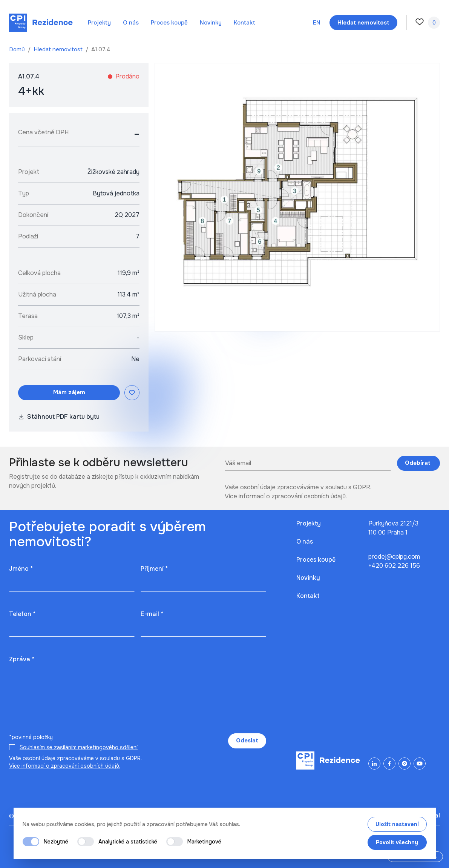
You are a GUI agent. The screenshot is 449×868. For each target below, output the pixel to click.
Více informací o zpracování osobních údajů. (286, 496)
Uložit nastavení (397, 824)
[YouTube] (420, 764)
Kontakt (244, 23)
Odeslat (247, 740)
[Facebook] (389, 764)
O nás (131, 23)
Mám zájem (69, 392)
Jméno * (21, 569)
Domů (18, 49)
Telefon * (22, 614)
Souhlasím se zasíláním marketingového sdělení (79, 747)
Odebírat (418, 463)
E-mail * (152, 614)
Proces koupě (169, 23)
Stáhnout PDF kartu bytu (59, 417)
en (317, 23)
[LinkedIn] (374, 764)
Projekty (99, 23)
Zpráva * (22, 659)
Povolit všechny (397, 842)
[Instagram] (405, 764)
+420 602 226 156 (394, 566)
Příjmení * (154, 569)
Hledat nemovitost (59, 49)
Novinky (211, 23)
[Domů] (41, 23)
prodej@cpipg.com (394, 557)
